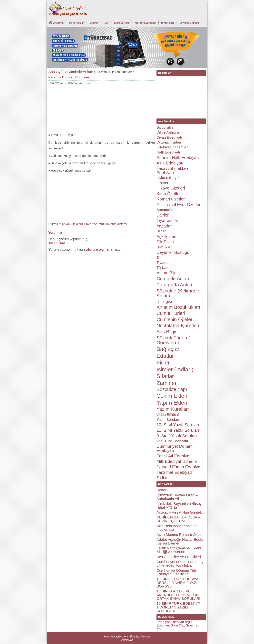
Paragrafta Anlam (175, 285)
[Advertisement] (102, 109)
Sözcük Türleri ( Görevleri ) (173, 340)
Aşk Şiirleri (166, 236)
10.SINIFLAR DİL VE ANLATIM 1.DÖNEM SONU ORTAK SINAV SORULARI (179, 595)
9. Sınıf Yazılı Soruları (177, 436)
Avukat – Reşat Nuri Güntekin (181, 512)
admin (71, 83)
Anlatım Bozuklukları (178, 307)
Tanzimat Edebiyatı (174, 472)
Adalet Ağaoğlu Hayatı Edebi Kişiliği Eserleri (180, 541)
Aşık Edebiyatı (170, 163)
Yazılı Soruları (168, 420)
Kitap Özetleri (121, 23)
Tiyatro (162, 263)
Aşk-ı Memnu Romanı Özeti (179, 535)
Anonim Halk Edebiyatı (178, 157)
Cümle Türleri (171, 313)
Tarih (160, 258)
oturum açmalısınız (102, 249)
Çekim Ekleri (172, 396)
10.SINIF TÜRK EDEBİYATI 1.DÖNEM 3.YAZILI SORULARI (179, 607)
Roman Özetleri (171, 199)
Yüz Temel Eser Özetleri (179, 205)
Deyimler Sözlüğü (189, 23)
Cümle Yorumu (93, 224)
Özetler (162, 183)
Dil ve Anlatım (77, 23)
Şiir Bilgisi (166, 242)
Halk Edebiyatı (168, 152)
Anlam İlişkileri (72, 224)
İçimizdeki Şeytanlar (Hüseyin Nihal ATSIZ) (181, 505)
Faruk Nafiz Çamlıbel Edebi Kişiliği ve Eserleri (179, 550)
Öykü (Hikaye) (168, 178)
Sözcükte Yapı (172, 389)
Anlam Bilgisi (168, 273)
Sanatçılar (165, 210)
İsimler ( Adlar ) (175, 369)
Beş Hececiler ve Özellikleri (179, 557)
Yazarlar (164, 226)
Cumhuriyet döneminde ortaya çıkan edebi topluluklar (181, 564)
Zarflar (162, 478)
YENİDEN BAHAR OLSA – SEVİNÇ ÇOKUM (178, 519)
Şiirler (161, 231)
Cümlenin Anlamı (115, 224)
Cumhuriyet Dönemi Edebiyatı (175, 448)
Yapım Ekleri (172, 403)
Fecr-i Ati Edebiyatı (174, 456)
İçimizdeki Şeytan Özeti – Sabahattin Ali (177, 497)
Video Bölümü (168, 415)
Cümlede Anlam (80, 72)
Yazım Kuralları (173, 409)
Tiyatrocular (167, 220)
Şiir (107, 23)
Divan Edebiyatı (169, 137)
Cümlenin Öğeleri (175, 319)
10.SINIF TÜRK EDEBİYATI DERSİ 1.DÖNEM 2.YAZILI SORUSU (179, 583)
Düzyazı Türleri (169, 142)
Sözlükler (164, 247)
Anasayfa (58, 23)
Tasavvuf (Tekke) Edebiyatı (172, 171)
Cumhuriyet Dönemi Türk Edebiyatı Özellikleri (177, 572)
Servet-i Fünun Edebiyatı (180, 467)
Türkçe (162, 268)
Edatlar (165, 356)
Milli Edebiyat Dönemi (177, 461)
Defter (161, 490)
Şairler (163, 215)
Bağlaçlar (168, 349)
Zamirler (167, 383)
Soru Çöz (178, 625)
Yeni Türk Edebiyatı (145, 23)
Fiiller (163, 363)
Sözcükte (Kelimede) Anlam (179, 293)
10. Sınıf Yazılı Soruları (178, 425)
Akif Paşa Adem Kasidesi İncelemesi (177, 528)
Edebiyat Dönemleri (172, 147)
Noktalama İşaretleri (178, 326)
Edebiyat (163, 622)
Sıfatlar (165, 376)
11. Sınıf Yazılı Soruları (178, 430)
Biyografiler (168, 23)
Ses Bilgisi (168, 332)
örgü (188, 622)
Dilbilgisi (94, 23)
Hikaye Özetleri (171, 188)
